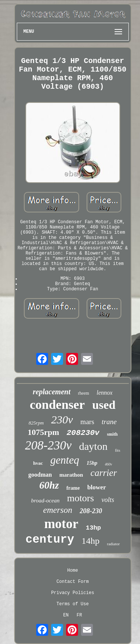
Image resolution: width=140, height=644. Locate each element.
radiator (113, 544)
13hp (94, 528)
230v (62, 419)
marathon (71, 475)
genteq (65, 460)
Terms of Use (72, 604)
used (104, 405)
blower (97, 487)
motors (80, 498)
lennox (105, 393)
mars (87, 422)
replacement (52, 392)
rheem (84, 393)
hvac (38, 463)
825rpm (36, 423)
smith (112, 434)
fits (118, 450)
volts (108, 500)
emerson (58, 510)
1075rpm (43, 432)
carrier (104, 473)
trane (109, 422)
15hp (92, 463)
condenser (57, 405)
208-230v (48, 445)
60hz (49, 485)
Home (73, 571)
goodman (40, 475)
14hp (91, 541)
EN (66, 615)
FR (79, 615)
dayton (93, 446)
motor (61, 524)
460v (108, 464)
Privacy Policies (73, 593)
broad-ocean (45, 501)
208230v (83, 433)
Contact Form (72, 582)
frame (73, 488)
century (50, 539)
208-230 (91, 511)
